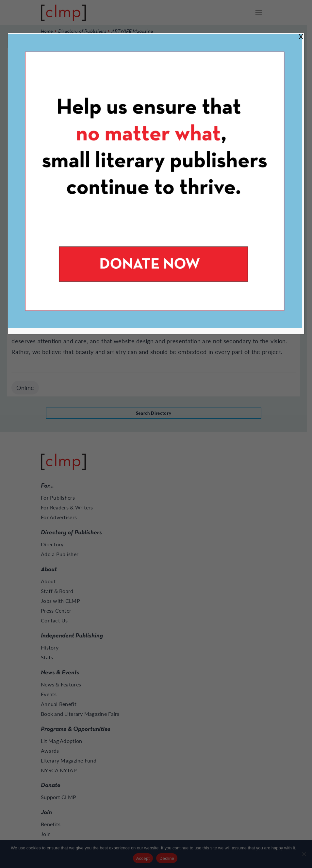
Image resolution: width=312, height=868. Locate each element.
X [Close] (301, 36)
